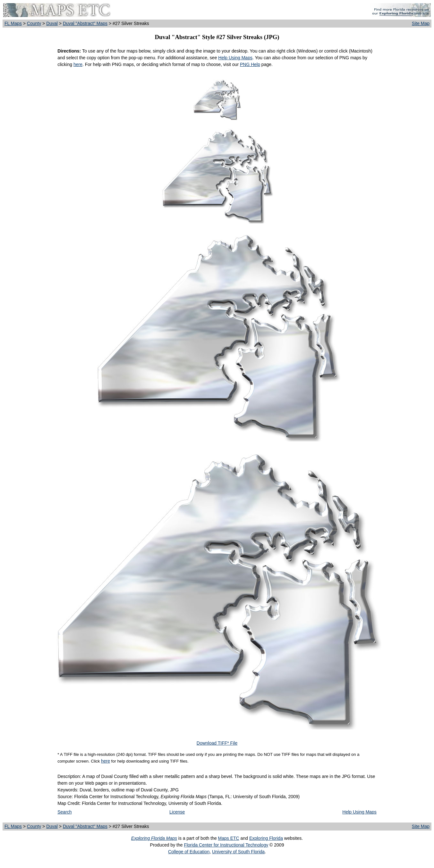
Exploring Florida (266, 838)
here (78, 64)
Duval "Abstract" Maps (85, 23)
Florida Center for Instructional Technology (226, 845)
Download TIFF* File (217, 743)
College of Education (189, 852)
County (34, 23)
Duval (52, 23)
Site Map (421, 23)
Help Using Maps (235, 58)
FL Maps (13, 23)
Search (64, 812)
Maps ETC (229, 838)
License (177, 812)
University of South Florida (238, 852)
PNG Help (250, 64)
